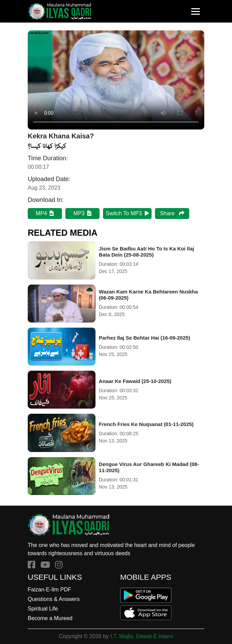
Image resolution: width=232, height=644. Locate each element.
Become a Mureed (50, 618)
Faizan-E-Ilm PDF (49, 590)
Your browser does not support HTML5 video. (116, 80)
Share (172, 213)
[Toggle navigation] (196, 11)
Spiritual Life (43, 609)
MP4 (45, 213)
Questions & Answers (54, 599)
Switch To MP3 (127, 213)
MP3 (83, 213)
